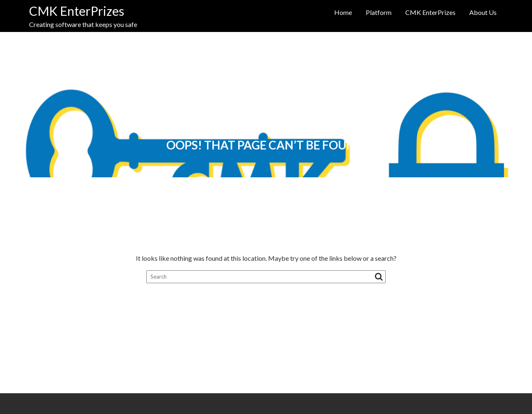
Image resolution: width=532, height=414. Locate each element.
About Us (483, 12)
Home (343, 12)
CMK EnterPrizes (77, 11)
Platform (379, 12)
